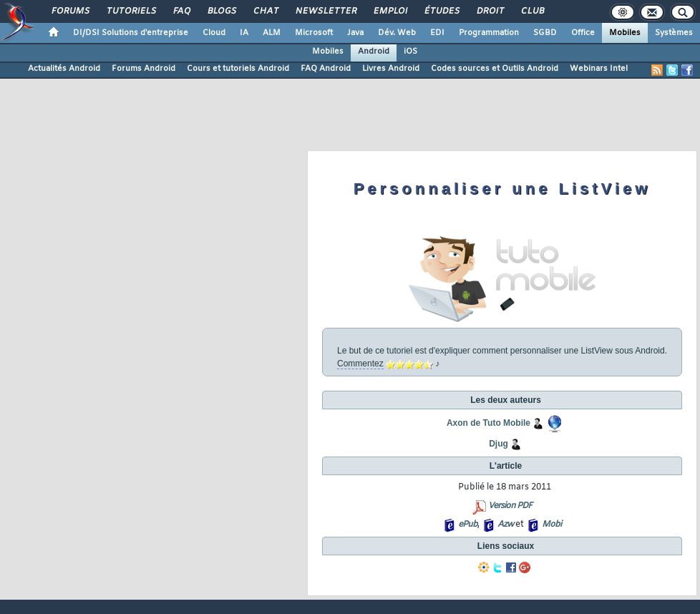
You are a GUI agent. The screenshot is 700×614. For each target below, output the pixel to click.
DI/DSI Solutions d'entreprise (131, 33)
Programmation (489, 33)
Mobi (551, 525)
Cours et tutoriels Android (238, 69)
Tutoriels (131, 11)
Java (355, 33)
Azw (505, 525)
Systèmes (674, 33)
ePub (468, 525)
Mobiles (625, 33)
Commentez (360, 364)
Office (583, 33)
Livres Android (391, 69)
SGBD (545, 33)
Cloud (214, 33)
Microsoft (314, 33)
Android (374, 52)
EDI (437, 33)
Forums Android (144, 69)
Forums (70, 11)
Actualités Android (64, 69)
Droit (490, 11)
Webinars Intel (599, 69)
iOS (410, 52)
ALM (272, 33)
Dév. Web (397, 33)
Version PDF (510, 506)
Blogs (221, 11)
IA (244, 33)
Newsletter (325, 11)
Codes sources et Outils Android (495, 69)
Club (532, 11)
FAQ (181, 11)
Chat (265, 11)
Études (441, 11)
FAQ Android (326, 69)
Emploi (390, 11)
